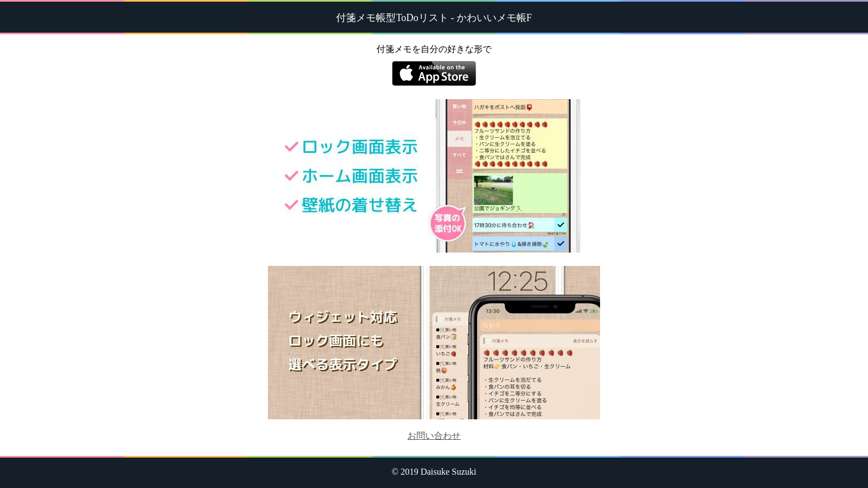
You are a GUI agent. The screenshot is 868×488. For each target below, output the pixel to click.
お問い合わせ (434, 436)
